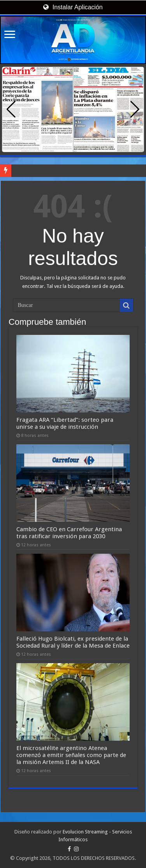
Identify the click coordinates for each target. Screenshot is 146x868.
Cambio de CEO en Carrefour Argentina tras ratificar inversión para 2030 (69, 533)
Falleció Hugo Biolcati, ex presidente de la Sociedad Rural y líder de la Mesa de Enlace (73, 642)
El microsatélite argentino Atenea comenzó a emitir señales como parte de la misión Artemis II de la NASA (71, 755)
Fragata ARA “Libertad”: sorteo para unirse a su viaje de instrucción (65, 423)
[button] (135, 109)
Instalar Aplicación (73, 7)
